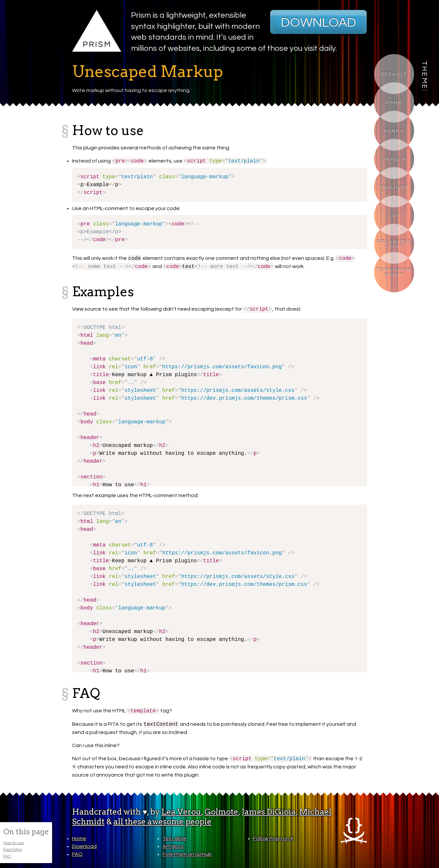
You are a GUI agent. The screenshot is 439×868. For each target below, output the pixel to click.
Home (79, 839)
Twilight (394, 187)
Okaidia (394, 159)
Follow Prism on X (273, 839)
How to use (14, 843)
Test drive (174, 839)
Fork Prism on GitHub (187, 854)
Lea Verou (181, 812)
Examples (12, 850)
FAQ (7, 856)
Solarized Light (394, 244)
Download (318, 22)
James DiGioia (269, 812)
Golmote (221, 812)
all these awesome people (162, 822)
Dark (394, 102)
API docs (173, 846)
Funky (394, 131)
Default (394, 74)
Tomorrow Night (394, 272)
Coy (394, 215)
